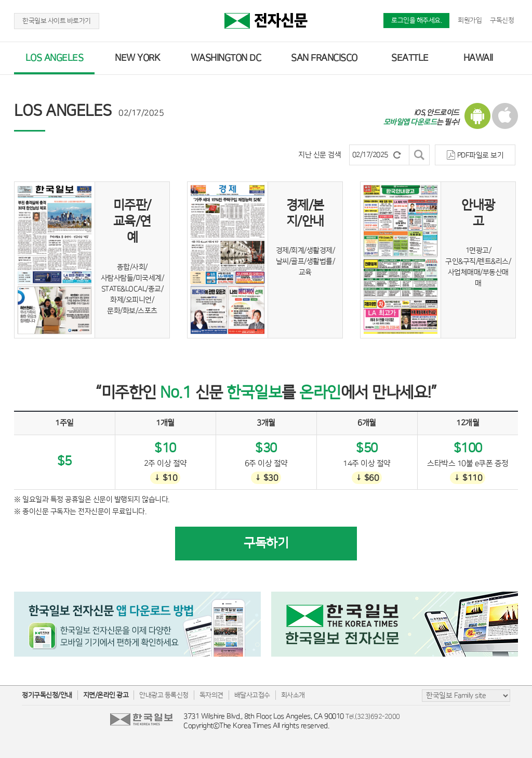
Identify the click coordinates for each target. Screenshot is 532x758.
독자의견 (211, 695)
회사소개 (293, 695)
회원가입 (470, 20)
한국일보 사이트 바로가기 (57, 21)
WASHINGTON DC (226, 58)
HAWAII (478, 58)
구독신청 (502, 20)
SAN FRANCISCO (324, 58)
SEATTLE (410, 58)
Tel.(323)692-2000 (373, 716)
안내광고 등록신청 (164, 695)
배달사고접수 (252, 695)
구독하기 (266, 543)
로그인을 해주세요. (416, 20)
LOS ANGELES (55, 58)
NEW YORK (137, 58)
